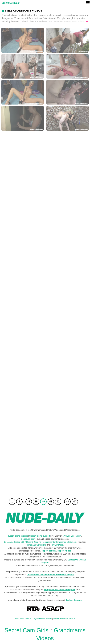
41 (51, 502)
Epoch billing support (18, 536)
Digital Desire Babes (42, 618)
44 (75, 502)
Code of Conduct (74, 600)
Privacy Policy (57, 545)
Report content (49, 551)
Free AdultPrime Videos (64, 618)
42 (58, 502)
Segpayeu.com (28, 539)
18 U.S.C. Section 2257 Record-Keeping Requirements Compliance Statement (40, 542)
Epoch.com (76, 536)
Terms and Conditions (36, 545)
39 (36, 502)
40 (43, 502)
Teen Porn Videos (23, 618)
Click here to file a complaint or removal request (51, 575)
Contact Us (73, 560)
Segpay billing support (40, 536)
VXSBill (66, 536)
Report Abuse (64, 551)
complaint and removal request (60, 590)
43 (67, 502)
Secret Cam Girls (26, 630)
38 (29, 502)
